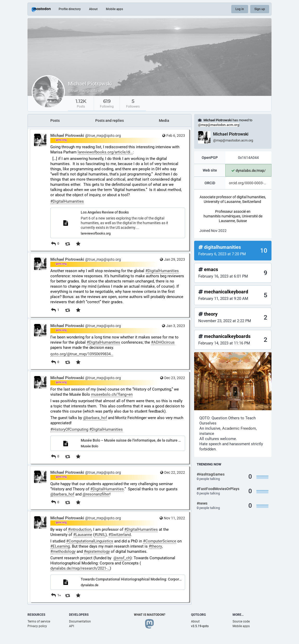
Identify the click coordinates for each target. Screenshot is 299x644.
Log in (240, 9)
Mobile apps (114, 9)
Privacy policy (37, 626)
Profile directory (70, 9)
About (93, 9)
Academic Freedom (239, 428)
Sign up (260, 9)
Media (164, 121)
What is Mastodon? (150, 615)
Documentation (80, 621)
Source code (241, 621)
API (72, 626)
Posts (55, 121)
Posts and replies (110, 121)
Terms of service (39, 621)
